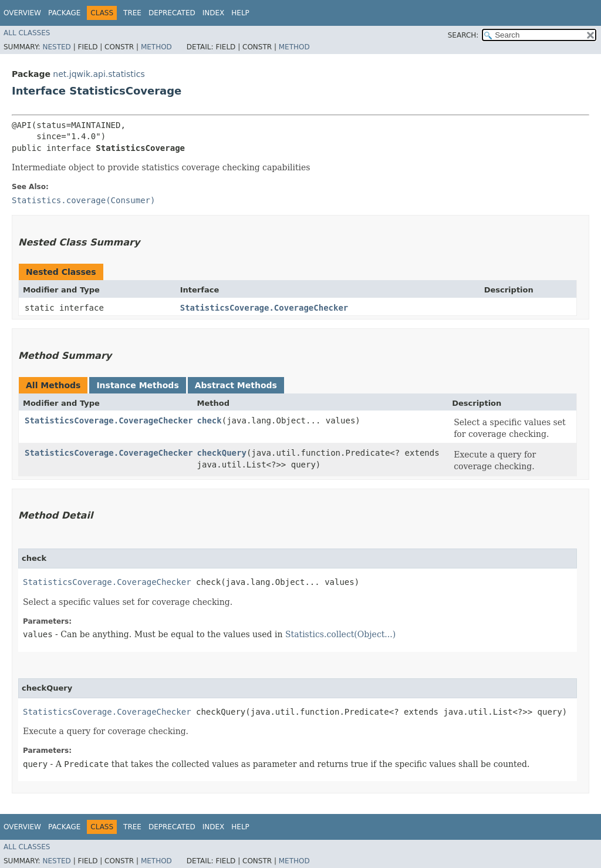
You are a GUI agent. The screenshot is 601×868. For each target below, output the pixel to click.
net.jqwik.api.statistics (99, 74)
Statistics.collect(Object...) (340, 634)
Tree (132, 13)
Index (214, 13)
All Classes (27, 33)
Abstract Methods (236, 385)
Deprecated (172, 13)
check (210, 420)
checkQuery (222, 453)
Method (156, 47)
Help (240, 13)
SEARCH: (463, 35)
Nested (56, 47)
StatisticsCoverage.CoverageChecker (264, 308)
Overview (22, 13)
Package (64, 13)
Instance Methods (137, 385)
